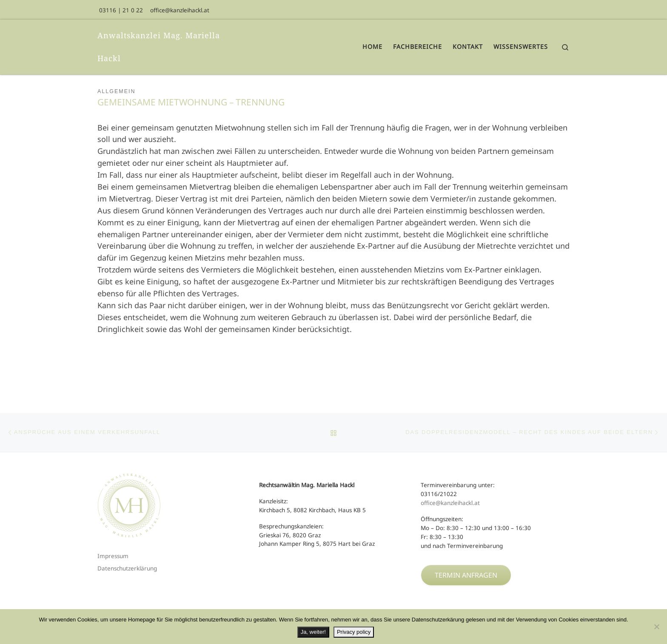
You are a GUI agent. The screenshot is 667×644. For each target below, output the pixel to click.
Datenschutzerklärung (127, 568)
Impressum (113, 556)
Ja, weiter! (313, 632)
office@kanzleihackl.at (450, 503)
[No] (656, 627)
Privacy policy (354, 632)
